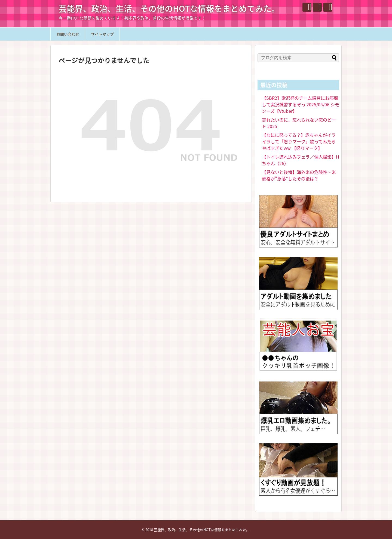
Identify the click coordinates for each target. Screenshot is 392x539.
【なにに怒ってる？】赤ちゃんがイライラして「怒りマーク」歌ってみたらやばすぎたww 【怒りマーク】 (299, 141)
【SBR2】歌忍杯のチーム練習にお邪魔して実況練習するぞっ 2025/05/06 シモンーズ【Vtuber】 (301, 104)
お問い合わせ (68, 34)
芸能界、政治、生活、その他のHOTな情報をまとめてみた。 (169, 8)
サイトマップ (102, 34)
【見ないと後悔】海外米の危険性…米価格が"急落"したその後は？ (299, 175)
